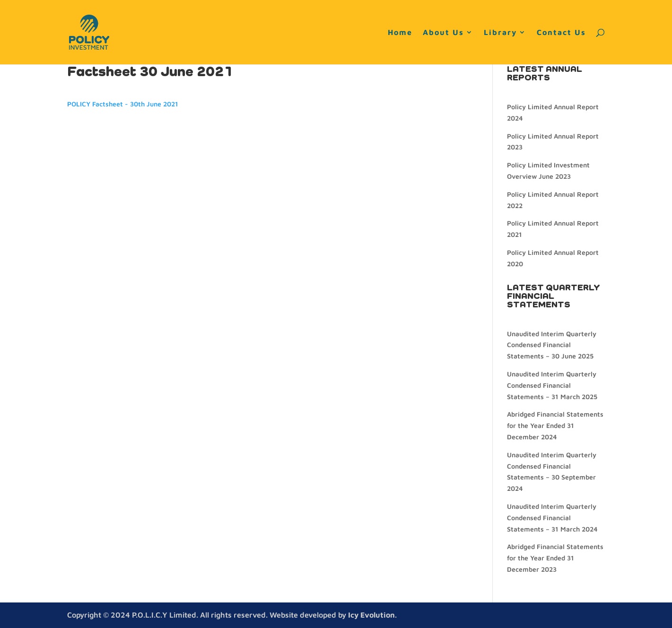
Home (400, 33)
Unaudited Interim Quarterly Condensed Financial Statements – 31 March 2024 (552, 518)
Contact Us (561, 33)
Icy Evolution (371, 615)
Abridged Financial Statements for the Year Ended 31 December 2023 (555, 558)
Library (500, 33)
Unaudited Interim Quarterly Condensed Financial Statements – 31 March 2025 (552, 385)
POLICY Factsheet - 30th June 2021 (123, 104)
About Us (443, 33)
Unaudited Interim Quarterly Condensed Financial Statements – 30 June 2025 (552, 345)
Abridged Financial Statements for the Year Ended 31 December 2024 (555, 425)
